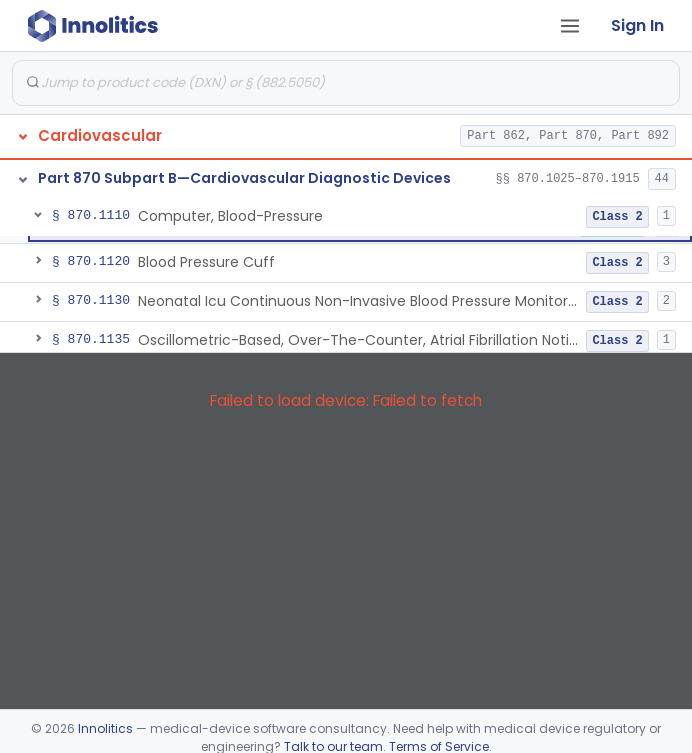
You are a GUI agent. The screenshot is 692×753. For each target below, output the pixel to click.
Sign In (637, 25)
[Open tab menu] (570, 26)
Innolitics (105, 728)
